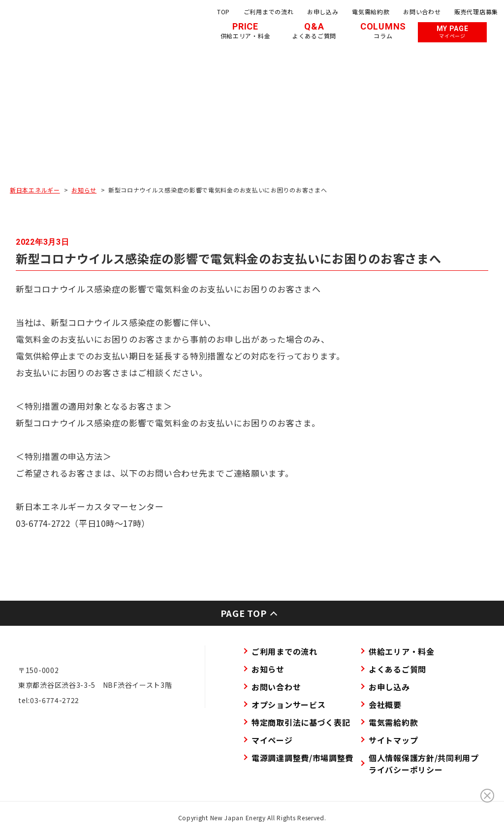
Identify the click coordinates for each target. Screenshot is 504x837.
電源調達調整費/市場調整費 (302, 758)
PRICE (246, 31)
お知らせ (84, 190)
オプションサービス (288, 705)
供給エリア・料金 (402, 651)
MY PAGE (453, 32)
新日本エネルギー (35, 190)
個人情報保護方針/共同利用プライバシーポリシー (424, 764)
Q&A (314, 31)
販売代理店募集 (476, 12)
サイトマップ (393, 740)
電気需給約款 (371, 12)
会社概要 (385, 705)
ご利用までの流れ (269, 12)
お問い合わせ (422, 12)
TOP (223, 12)
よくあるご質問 (397, 669)
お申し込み (323, 12)
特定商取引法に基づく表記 (301, 722)
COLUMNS (383, 31)
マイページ (272, 740)
